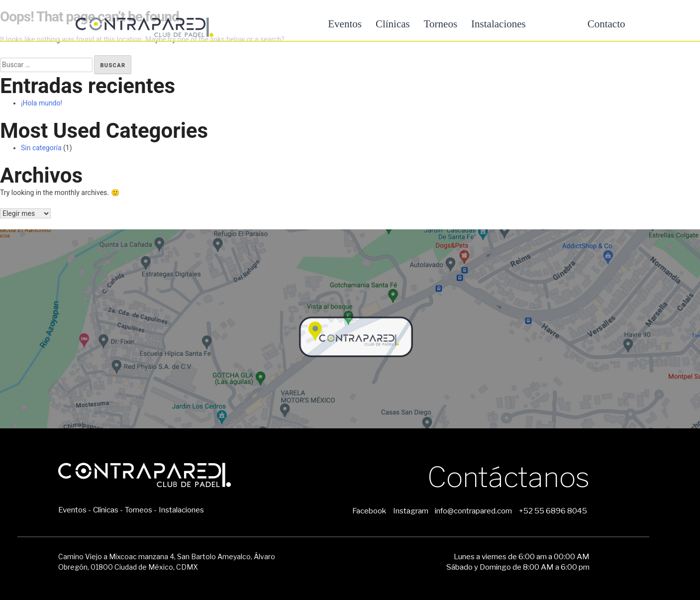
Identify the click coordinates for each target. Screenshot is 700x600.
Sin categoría (41, 148)
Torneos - (141, 510)
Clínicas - (108, 510)
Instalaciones (499, 24)
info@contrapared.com (473, 511)
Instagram (411, 511)
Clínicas (393, 24)
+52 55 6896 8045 (553, 511)
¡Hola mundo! (42, 103)
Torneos (441, 24)
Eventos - (75, 510)
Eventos (345, 24)
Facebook (369, 511)
